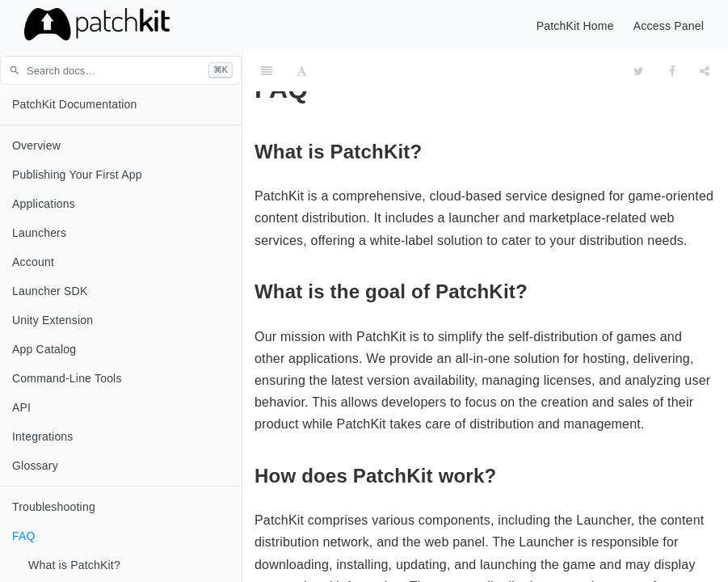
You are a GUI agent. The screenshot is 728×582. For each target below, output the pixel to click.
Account (33, 262)
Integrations (43, 436)
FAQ (24, 536)
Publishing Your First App (77, 175)
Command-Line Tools (67, 378)
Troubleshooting (54, 507)
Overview (36, 145)
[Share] (705, 71)
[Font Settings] (302, 71)
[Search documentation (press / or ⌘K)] (121, 70)
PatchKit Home (575, 26)
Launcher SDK (50, 291)
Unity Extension (53, 320)
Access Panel (669, 26)
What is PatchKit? (74, 565)
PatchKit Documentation (75, 104)
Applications (44, 204)
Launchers (39, 233)
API (21, 407)
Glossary (35, 466)
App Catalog (44, 349)
